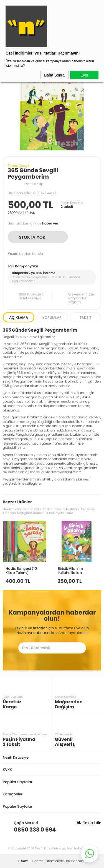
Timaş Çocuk (19, 165)
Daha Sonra (54, 75)
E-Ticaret (36, 861)
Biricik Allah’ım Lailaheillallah (70, 570)
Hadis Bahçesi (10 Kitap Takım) (21, 570)
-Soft (23, 861)
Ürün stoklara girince (33, 223)
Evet (84, 75)
